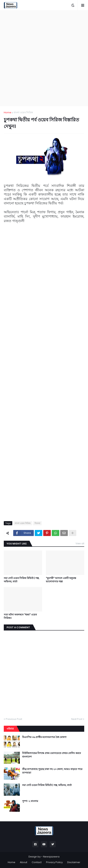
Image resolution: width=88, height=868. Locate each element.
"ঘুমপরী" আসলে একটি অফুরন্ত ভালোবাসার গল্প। (61, 580)
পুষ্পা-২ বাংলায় (30, 801)
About (24, 862)
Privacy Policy (54, 862)
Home (8, 112)
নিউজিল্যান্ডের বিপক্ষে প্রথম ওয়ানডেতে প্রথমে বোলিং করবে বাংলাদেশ (51, 755)
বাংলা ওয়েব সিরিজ (23, 112)
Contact (37, 862)
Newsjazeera (51, 857)
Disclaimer (74, 862)
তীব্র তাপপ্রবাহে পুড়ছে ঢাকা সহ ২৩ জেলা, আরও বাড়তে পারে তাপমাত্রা (52, 771)
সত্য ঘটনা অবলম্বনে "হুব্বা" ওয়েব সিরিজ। (20, 616)
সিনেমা (37, 523)
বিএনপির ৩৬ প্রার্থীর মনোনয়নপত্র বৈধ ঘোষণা (44, 737)
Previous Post (14, 719)
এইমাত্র (10, 729)
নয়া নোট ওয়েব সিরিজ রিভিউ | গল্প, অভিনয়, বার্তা (22, 580)
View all (80, 543)
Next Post (77, 719)
